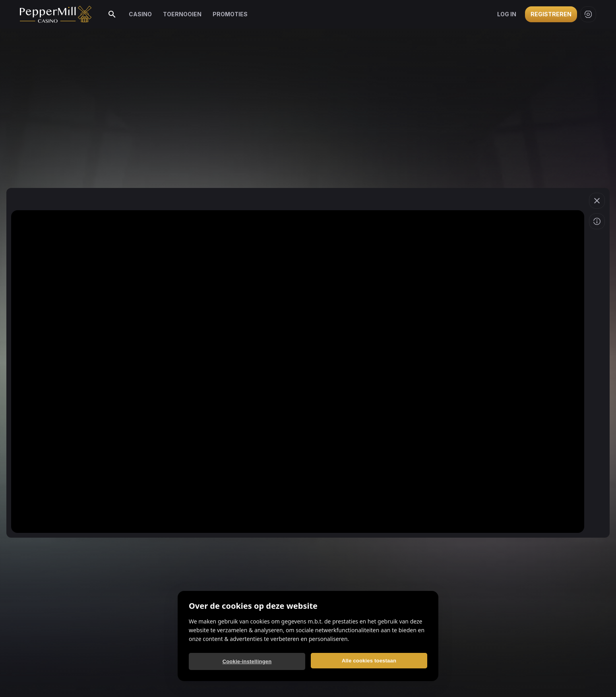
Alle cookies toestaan (369, 661)
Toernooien (182, 14)
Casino (140, 14)
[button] (597, 201)
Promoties (230, 14)
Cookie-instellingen (247, 661)
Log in (507, 14)
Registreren (551, 14)
